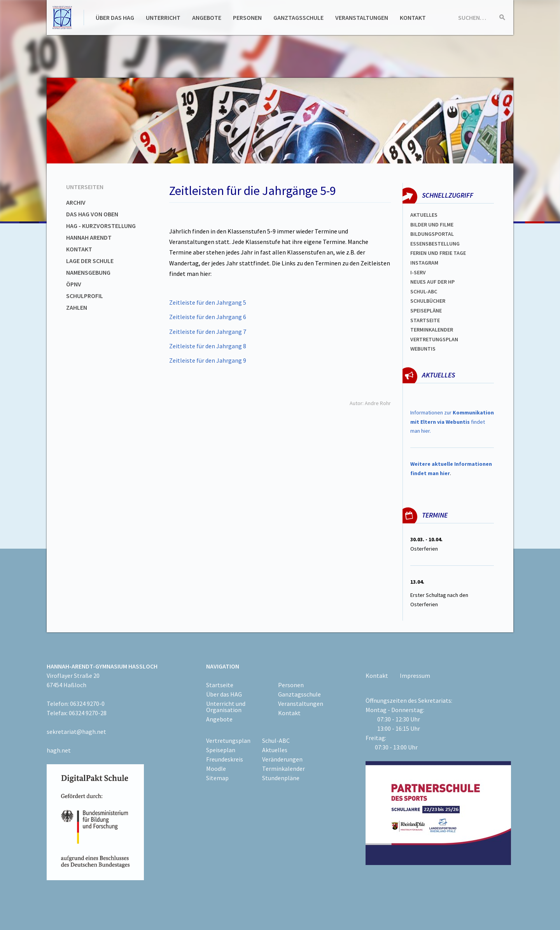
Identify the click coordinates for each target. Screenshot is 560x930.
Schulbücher (428, 301)
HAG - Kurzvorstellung (101, 226)
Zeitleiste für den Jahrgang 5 (208, 302)
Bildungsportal (432, 234)
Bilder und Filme (432, 225)
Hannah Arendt (89, 237)
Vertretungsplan (434, 339)
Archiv (76, 202)
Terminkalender (432, 330)
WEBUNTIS (423, 349)
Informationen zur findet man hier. (452, 422)
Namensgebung (88, 272)
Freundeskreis (225, 759)
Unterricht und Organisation (226, 707)
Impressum (415, 676)
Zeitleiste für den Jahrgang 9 (208, 360)
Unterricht (163, 18)
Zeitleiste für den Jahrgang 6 (208, 317)
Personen (247, 18)
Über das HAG (115, 18)
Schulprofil (85, 296)
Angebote (207, 18)
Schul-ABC (276, 740)
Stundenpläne (281, 778)
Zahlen (77, 307)
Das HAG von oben (92, 214)
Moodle (216, 769)
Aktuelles (424, 215)
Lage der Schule (90, 261)
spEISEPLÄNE (426, 311)
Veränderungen (282, 759)
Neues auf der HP (432, 282)
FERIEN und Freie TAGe (438, 253)
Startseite (425, 320)
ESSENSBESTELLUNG (435, 244)
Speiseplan (221, 750)
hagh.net (59, 750)
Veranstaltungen (362, 18)
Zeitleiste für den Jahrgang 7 (208, 332)
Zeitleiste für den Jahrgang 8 (208, 346)
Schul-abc (424, 291)
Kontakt (413, 18)
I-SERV (418, 272)
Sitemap (217, 778)
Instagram (424, 263)
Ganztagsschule (298, 18)
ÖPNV (74, 284)
